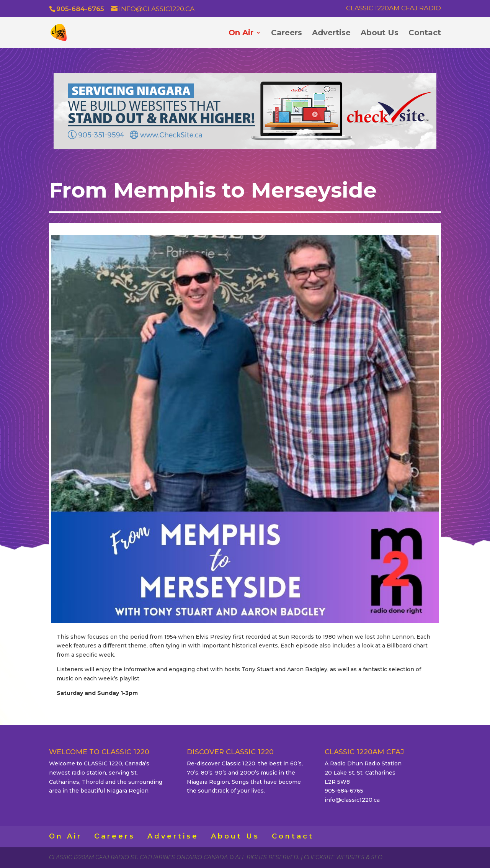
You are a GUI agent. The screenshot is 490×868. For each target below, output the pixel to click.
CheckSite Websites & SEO (343, 857)
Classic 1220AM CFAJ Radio (394, 8)
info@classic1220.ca (352, 800)
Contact (425, 34)
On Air (241, 34)
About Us (380, 34)
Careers (287, 34)
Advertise (331, 34)
